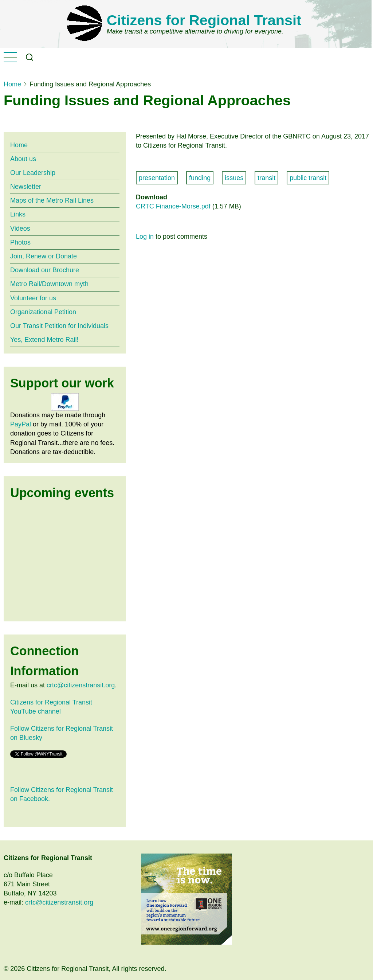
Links (18, 214)
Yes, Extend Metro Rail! (44, 340)
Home (12, 84)
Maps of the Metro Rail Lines (52, 200)
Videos (20, 229)
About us (23, 159)
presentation (157, 178)
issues (234, 178)
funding (200, 178)
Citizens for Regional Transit (204, 20)
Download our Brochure (45, 270)
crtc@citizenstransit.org (81, 685)
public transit (308, 178)
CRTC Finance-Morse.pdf (173, 206)
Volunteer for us (33, 298)
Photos (20, 242)
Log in (145, 237)
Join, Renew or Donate (44, 256)
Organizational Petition (43, 312)
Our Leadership (33, 173)
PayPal (21, 424)
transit (266, 178)
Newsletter (26, 187)
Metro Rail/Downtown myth (49, 284)
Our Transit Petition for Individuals (59, 326)
